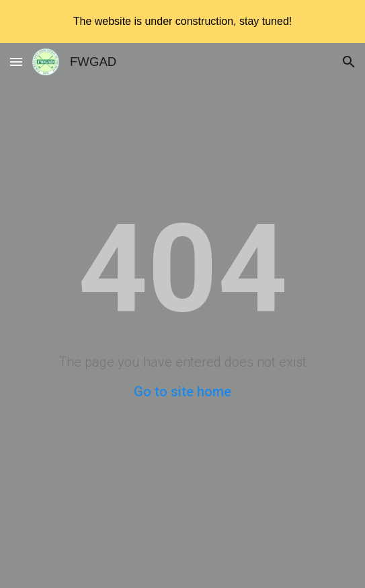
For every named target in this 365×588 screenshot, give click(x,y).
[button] (16, 62)
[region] (182, 22)
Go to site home (182, 392)
